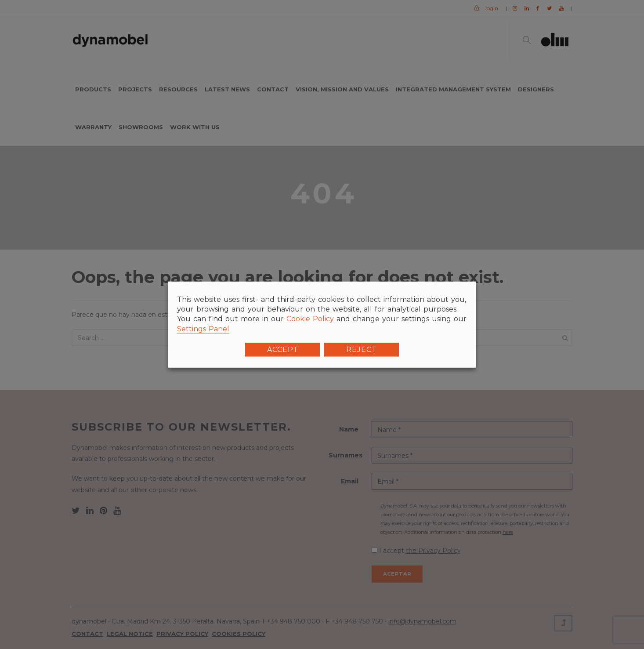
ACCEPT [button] (283, 350)
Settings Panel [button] (203, 328)
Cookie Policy (310, 319)
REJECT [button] (362, 350)
